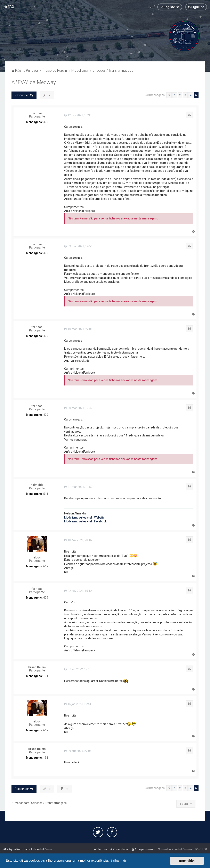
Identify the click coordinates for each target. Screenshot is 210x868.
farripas (37, 113)
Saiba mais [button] (118, 861)
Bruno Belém (37, 667)
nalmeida (37, 485)
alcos (37, 557)
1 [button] (175, 95)
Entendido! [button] (187, 861)
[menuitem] (9, 7)
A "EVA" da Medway (34, 82)
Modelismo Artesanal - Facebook (85, 521)
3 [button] (185, 95)
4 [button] (191, 95)
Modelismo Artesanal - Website (84, 518)
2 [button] (180, 95)
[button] (169, 95)
